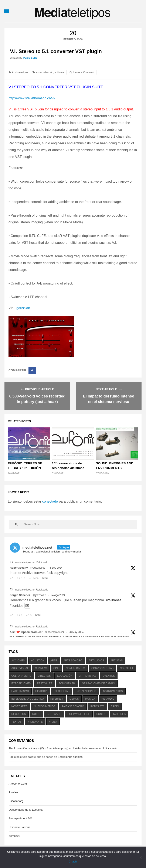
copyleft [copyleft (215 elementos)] (127, 668)
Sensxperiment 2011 (21, 818)
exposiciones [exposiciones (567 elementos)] (21, 683)
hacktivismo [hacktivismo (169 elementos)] (20, 691)
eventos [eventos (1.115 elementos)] (109, 676)
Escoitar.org (16, 801)
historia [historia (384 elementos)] (41, 691)
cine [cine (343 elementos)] (56, 668)
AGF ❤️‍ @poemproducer (26, 632)
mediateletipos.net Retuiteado (31, 562)
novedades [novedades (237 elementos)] (19, 706)
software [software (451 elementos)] (54, 714)
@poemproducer (55, 632)
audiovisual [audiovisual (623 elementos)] (20, 668)
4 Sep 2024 (56, 568)
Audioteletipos (20, 72)
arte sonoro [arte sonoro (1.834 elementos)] (73, 661)
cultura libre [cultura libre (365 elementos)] (21, 676)
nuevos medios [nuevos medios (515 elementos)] (45, 706)
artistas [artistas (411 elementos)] (117, 661)
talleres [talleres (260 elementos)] (119, 714)
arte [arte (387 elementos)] (54, 661)
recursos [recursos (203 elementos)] (19, 714)
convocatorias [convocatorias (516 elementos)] (102, 668)
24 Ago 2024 (58, 595)
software (59, 72)
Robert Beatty (19, 568)
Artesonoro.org (18, 784)
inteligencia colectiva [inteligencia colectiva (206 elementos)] (28, 699)
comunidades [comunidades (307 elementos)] (75, 668)
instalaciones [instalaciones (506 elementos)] (86, 691)
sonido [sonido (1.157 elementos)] (101, 714)
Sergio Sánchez (20, 595)
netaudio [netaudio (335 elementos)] (108, 699)
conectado (50, 501)
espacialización (45, 72)
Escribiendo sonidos (70, 757)
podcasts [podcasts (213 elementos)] (97, 706)
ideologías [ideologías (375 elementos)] (62, 691)
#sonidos (17, 606)
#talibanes (114, 600)
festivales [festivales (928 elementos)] (45, 683)
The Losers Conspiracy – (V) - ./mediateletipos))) (39, 748)
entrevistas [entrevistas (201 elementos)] (88, 676)
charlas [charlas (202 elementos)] (41, 668)
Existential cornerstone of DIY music (95, 748)
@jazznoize (39, 595)
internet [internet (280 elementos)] (57, 699)
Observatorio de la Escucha (26, 810)
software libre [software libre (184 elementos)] (79, 714)
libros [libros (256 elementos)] (74, 699)
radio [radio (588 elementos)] (115, 706)
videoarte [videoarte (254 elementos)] (35, 722)
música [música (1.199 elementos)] (90, 699)
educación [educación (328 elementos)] (65, 676)
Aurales (13, 792)
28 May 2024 (76, 632)
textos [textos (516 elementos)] (17, 722)
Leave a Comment (84, 72)
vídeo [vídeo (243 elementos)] (53, 722)
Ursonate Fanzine (20, 827)
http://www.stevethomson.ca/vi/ (32, 98)
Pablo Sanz (30, 58)
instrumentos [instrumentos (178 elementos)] (113, 691)
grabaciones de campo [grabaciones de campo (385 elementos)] (98, 683)
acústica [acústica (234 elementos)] (38, 661)
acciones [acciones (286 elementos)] (18, 661)
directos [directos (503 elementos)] (44, 676)
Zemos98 (14, 836)
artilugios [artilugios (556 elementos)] (96, 661)
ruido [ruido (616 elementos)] (36, 714)
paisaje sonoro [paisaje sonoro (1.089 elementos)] (73, 706)
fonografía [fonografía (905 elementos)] (67, 683)
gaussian (24, 308)
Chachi (73, 862)
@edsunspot (37, 568)
